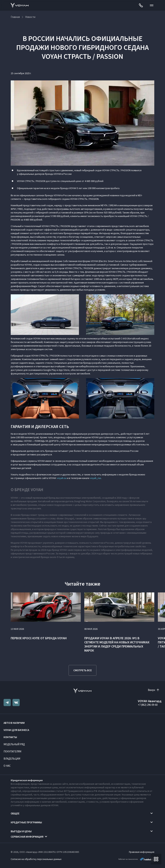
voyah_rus (96, 478)
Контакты (10, 737)
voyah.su (62, 478)
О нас (7, 766)
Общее (15, 813)
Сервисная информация (27, 837)
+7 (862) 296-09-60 (148, 705)
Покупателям (12, 751)
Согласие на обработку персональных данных (36, 859)
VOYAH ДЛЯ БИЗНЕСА (16, 730)
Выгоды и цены (21, 831)
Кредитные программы (26, 822)
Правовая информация (142, 852)
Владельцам (12, 759)
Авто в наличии (14, 723)
